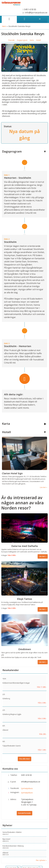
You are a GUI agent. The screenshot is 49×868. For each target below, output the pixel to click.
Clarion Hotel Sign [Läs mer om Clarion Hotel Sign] (12, 473)
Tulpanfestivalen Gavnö (12, 746)
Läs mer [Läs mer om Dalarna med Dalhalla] (42, 556)
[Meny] (40, 19)
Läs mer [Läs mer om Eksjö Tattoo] (42, 609)
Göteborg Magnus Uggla (12, 714)
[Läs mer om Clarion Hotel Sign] (24, 463)
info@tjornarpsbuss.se (31, 782)
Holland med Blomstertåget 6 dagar (16, 683)
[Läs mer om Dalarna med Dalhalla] (24, 536)
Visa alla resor (24, 759)
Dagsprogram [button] (22, 40)
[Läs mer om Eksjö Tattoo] (24, 586)
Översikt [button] (11, 40)
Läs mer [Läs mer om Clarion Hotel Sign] (43, 487)
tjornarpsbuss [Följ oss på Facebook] (27, 788)
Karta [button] (32, 40)
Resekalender (11, 670)
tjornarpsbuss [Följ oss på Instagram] (27, 793)
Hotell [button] (38, 40)
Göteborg (6, 699)
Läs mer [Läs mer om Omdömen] (42, 662)
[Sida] (9, 19)
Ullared (5, 730)
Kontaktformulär (24, 813)
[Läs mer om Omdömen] (24, 639)
